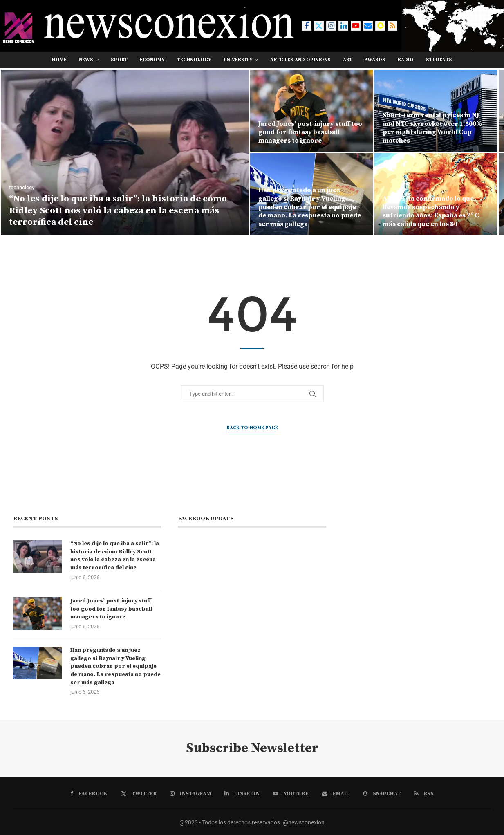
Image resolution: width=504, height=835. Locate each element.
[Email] (368, 26)
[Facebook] (307, 26)
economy (152, 60)
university (238, 60)
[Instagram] (331, 26)
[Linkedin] (343, 26)
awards (375, 60)
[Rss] (392, 26)
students (439, 60)
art (348, 60)
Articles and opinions (300, 60)
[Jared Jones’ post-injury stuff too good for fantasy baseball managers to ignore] (311, 111)
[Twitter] (319, 26)
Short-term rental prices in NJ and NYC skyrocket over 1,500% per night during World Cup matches (432, 128)
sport (119, 60)
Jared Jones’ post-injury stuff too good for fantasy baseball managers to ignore (310, 132)
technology (194, 60)
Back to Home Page (252, 428)
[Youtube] (356, 26)
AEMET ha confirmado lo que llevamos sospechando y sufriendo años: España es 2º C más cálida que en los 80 (431, 211)
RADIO (406, 60)
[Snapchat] (380, 26)
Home (59, 60)
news (86, 60)
